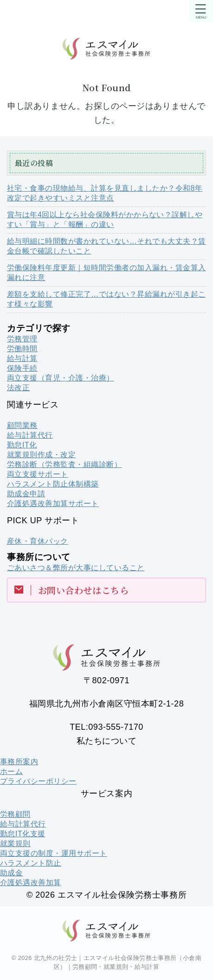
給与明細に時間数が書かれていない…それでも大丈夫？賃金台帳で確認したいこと (106, 246)
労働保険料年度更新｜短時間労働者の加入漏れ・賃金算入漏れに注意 (106, 273)
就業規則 (15, 843)
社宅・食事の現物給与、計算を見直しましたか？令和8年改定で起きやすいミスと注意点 (105, 193)
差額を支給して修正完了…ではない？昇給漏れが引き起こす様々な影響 (106, 299)
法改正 (18, 388)
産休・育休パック (38, 541)
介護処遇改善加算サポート (53, 503)
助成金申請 (26, 494)
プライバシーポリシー (38, 781)
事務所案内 (19, 762)
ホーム (11, 771)
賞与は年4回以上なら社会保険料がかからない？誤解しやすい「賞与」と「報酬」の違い (105, 220)
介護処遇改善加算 (31, 883)
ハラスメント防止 (31, 863)
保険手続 (22, 368)
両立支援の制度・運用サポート (54, 853)
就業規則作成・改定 (41, 455)
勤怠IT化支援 (23, 834)
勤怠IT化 (22, 445)
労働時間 (22, 349)
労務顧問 (15, 814)
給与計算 (22, 358)
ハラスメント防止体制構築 (53, 484)
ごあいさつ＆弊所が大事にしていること (76, 568)
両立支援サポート (38, 474)
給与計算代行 (30, 435)
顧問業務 (22, 425)
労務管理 (22, 339)
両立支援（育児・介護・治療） (61, 378)
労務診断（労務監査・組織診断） (64, 464)
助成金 (11, 873)
